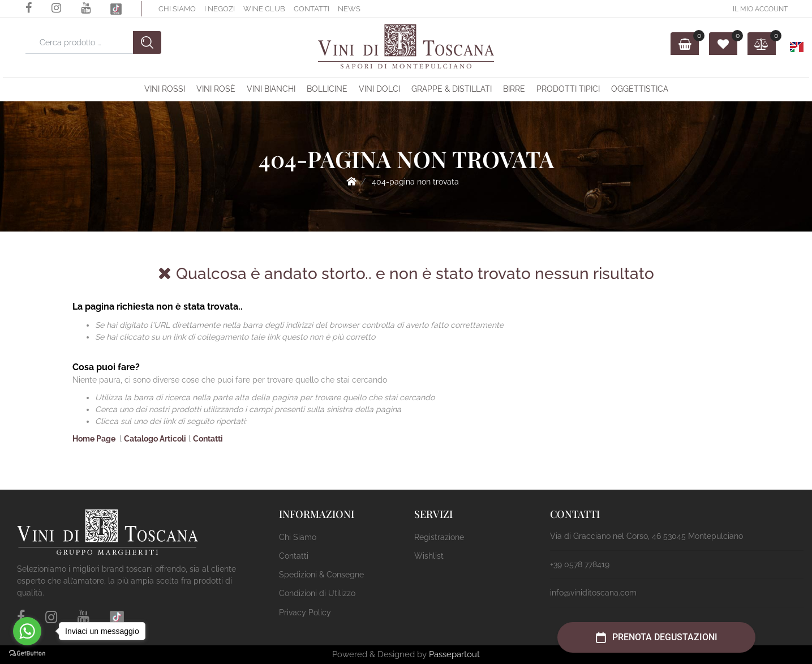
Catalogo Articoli (155, 439)
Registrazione (439, 537)
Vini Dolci (379, 89)
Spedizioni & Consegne (321, 575)
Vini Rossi (165, 89)
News (349, 9)
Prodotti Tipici (568, 89)
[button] (147, 42)
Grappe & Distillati (452, 89)
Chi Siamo (177, 9)
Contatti (312, 9)
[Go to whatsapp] (27, 631)
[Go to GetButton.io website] (27, 653)
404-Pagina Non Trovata (415, 182)
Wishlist (429, 556)
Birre (514, 89)
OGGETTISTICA (640, 89)
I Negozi (220, 9)
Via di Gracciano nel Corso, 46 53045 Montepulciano (646, 536)
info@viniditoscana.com (593, 593)
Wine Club (264, 9)
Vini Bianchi (271, 89)
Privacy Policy (305, 612)
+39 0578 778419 (580, 564)
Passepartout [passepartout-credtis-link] (454, 654)
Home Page (351, 181)
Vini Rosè (216, 89)
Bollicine (327, 89)
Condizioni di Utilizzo (317, 593)
